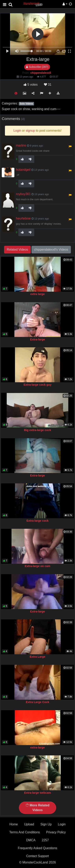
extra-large (38, 747)
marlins (21, 145)
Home (14, 824)
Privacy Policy (56, 832)
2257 (45, 840)
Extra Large (37, 657)
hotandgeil (23, 170)
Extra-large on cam (38, 566)
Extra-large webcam (38, 793)
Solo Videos (26, 104)
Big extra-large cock (38, 430)
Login (62, 824)
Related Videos (17, 250)
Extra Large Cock (37, 702)
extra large (37, 294)
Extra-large (37, 339)
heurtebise (23, 218)
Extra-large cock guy (38, 385)
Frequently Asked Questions (37, 848)
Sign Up (46, 824)
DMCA (31, 840)
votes (31, 85)
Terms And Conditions (25, 832)
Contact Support (38, 856)
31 (48, 85)
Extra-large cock (38, 521)
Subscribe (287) (37, 67)
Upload (29, 824)
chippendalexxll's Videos (51, 250)
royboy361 (23, 194)
